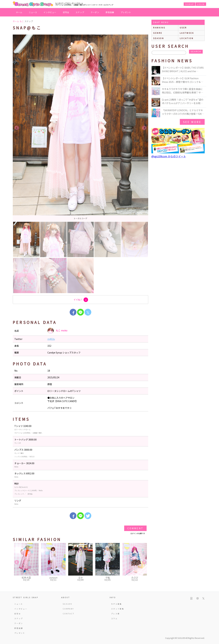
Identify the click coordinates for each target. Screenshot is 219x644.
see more (192, 122)
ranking (159, 28)
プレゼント (126, 12)
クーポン (95, 12)
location (187, 38)
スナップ (80, 12)
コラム (114, 618)
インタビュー (50, 12)
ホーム (19, 12)
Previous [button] (17, 128)
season (159, 38)
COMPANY (68, 609)
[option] (80, 128)
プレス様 (115, 614)
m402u (51, 339)
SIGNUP (189, 4)
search (196, 52)
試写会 (66, 12)
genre (158, 33)
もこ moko (57, 331)
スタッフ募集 (118, 609)
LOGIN (201, 4)
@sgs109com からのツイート (169, 156)
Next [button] (144, 128)
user (183, 28)
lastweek (187, 33)
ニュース (33, 12)
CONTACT (69, 614)
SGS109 (67, 604)
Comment (135, 528)
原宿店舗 (110, 12)
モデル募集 (117, 604)
